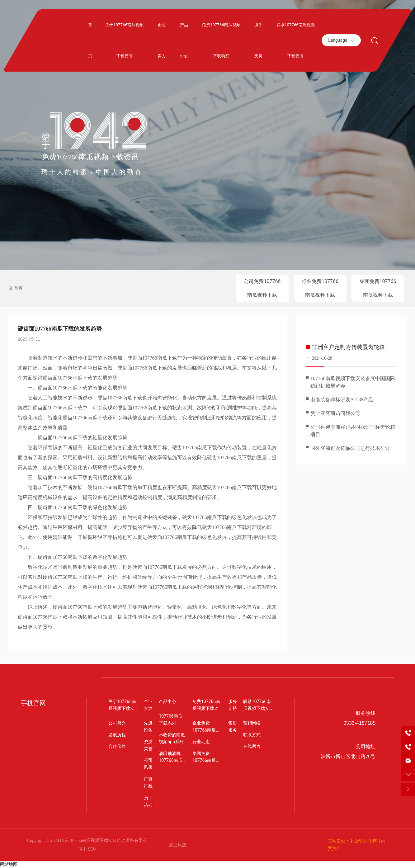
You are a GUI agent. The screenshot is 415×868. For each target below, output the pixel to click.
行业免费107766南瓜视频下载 (320, 288)
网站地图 (9, 864)
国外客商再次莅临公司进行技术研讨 (350, 448)
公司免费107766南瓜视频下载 (262, 288)
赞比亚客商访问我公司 (335, 413)
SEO (92, 849)
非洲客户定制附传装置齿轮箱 (348, 347)
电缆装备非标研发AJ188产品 (342, 400)
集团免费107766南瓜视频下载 (378, 288)
